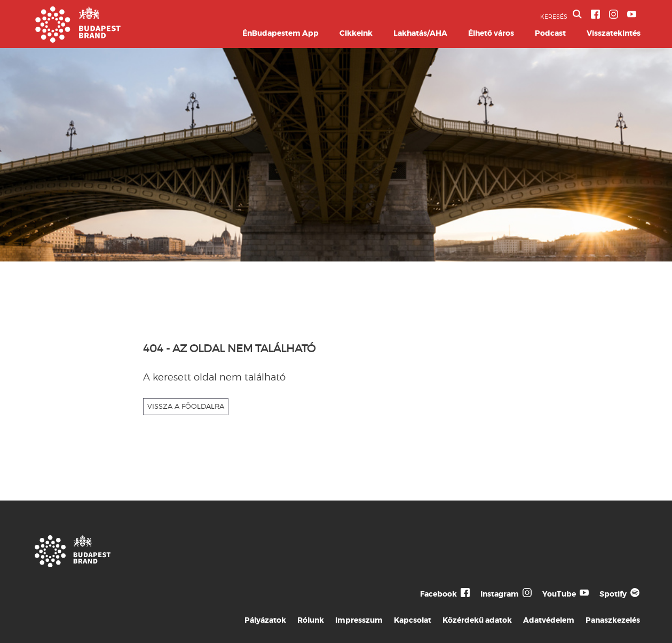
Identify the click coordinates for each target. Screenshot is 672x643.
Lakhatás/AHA (420, 33)
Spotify (613, 594)
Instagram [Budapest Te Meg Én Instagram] (500, 594)
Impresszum (359, 620)
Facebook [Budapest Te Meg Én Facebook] (438, 594)
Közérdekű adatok (477, 620)
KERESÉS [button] (561, 15)
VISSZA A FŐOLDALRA (186, 406)
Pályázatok (265, 620)
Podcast (550, 33)
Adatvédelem (549, 620)
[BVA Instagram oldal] (614, 14)
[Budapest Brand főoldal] (78, 40)
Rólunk (311, 620)
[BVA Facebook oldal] (595, 14)
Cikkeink (356, 33)
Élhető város (491, 33)
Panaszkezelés (613, 620)
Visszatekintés (614, 33)
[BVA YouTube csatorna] (632, 14)
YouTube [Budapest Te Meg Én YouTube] (559, 594)
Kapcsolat (413, 620)
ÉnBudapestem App (280, 33)
